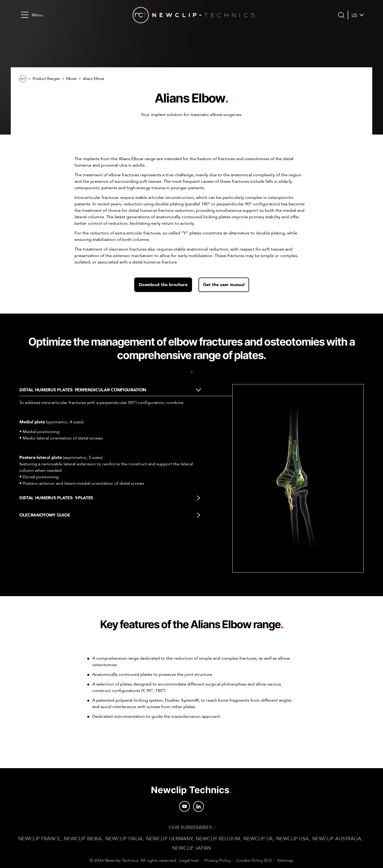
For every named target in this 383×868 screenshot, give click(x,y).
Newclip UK (258, 839)
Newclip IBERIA (83, 839)
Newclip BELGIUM (218, 839)
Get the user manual (224, 285)
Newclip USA (292, 839)
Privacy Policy (218, 860)
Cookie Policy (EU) (254, 860)
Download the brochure (163, 285)
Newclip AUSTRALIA (337, 839)
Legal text (189, 860)
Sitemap (285, 860)
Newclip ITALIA (124, 839)
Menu (32, 15)
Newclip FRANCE (39, 839)
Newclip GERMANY (169, 839)
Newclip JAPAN (191, 848)
